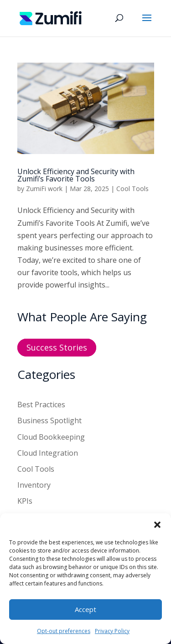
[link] (51, 17)
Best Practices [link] (41, 404)
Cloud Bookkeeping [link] (51, 437)
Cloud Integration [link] (48, 453)
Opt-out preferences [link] (64, 631)
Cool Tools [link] (132, 189)
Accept (85, 609)
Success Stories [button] (57, 348)
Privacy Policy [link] (112, 631)
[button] (157, 525)
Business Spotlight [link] (49, 420)
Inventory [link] (34, 485)
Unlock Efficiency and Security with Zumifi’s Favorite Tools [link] (76, 175)
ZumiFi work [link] (44, 189)
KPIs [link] (25, 501)
